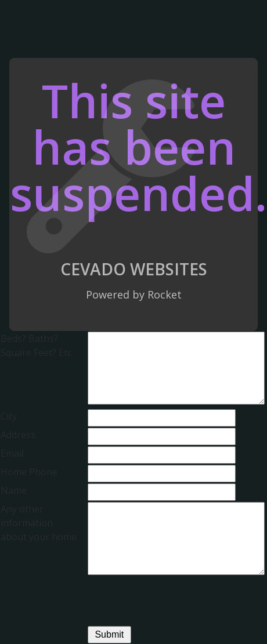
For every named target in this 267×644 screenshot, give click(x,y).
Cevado (93, 269)
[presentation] (176, 602)
